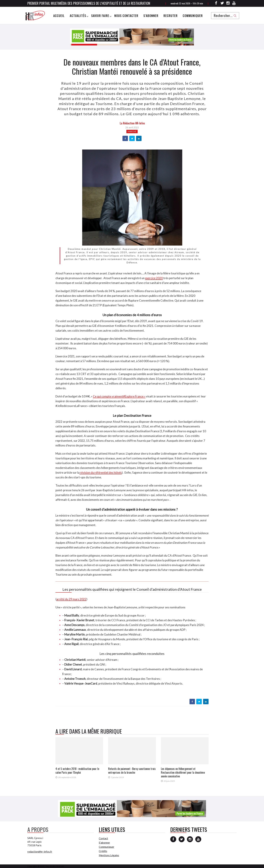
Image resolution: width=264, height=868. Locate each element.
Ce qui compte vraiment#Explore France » (119, 396)
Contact (103, 838)
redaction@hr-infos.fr (40, 852)
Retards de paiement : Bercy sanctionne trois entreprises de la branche (132, 771)
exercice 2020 (154, 278)
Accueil (59, 16)
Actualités (78, 16)
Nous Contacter (126, 16)
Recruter (171, 16)
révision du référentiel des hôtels (101, 473)
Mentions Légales (109, 855)
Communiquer (193, 16)
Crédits (103, 851)
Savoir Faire (100, 16)
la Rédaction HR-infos (132, 123)
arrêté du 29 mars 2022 (71, 599)
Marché (132, 131)
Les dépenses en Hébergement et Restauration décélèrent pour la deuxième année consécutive (183, 772)
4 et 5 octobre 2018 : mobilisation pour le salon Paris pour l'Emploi (77, 771)
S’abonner (151, 16)
